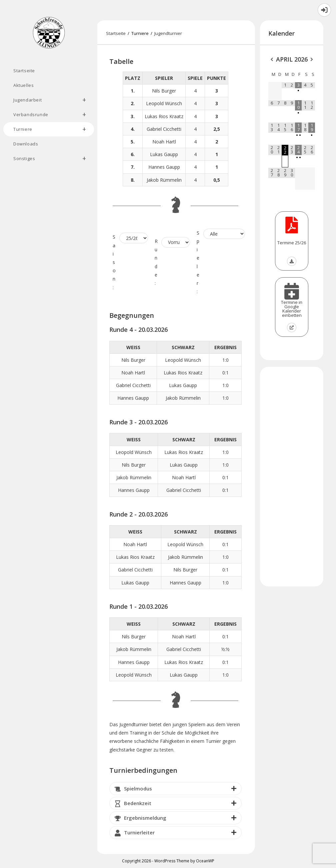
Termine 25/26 (292, 243)
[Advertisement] (292, 477)
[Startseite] (116, 33)
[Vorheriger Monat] (272, 60)
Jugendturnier (168, 33)
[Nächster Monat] (312, 60)
